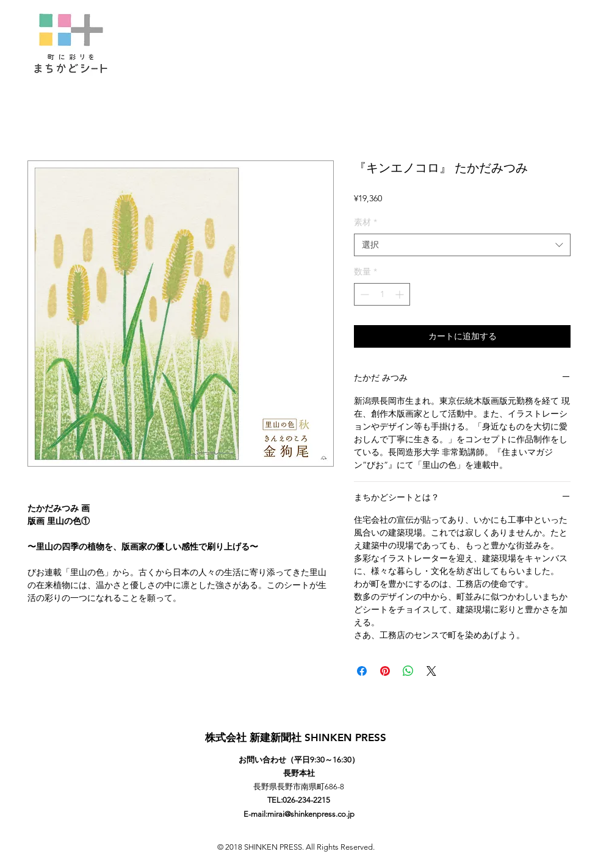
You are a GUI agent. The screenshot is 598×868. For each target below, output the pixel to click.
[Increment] (401, 294)
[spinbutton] (382, 294)
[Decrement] (363, 294)
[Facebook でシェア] (362, 671)
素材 (366, 222)
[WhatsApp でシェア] (408, 671)
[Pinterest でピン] (385, 671)
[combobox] (462, 245)
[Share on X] (431, 671)
